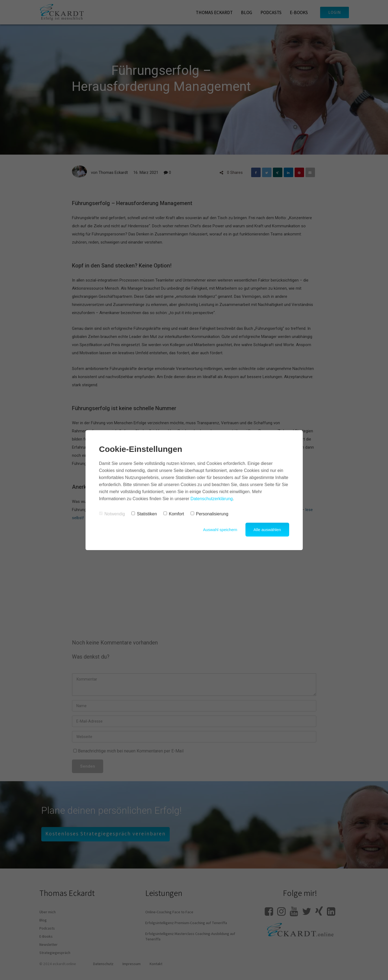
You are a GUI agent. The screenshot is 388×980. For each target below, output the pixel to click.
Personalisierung (209, 514)
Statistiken (144, 514)
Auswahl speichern (220, 530)
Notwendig (112, 514)
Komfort (174, 514)
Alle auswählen (267, 530)
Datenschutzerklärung (212, 499)
